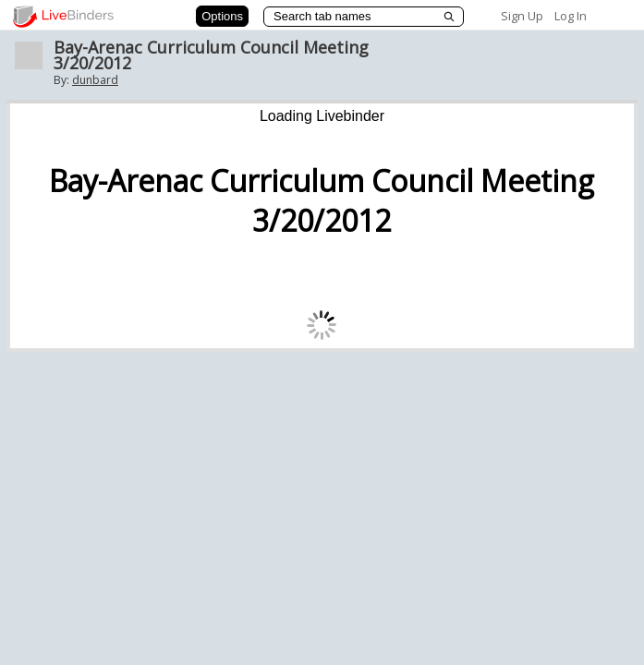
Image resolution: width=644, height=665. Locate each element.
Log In (571, 16)
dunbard (95, 80)
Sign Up (522, 16)
